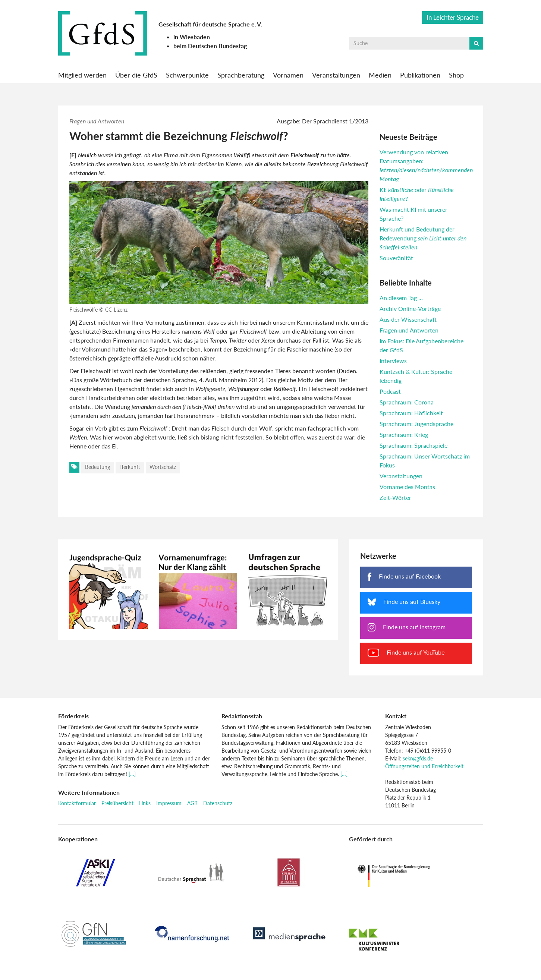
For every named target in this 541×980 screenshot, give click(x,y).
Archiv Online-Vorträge (410, 308)
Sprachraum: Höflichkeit (411, 413)
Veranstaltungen (336, 75)
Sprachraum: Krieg (404, 434)
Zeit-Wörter (395, 497)
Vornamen (288, 75)
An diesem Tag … (401, 298)
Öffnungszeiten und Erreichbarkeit (424, 766)
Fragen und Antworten (97, 121)
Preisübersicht (117, 803)
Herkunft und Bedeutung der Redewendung (423, 238)
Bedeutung (97, 467)
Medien (380, 75)
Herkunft (130, 467)
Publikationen (420, 75)
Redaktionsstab (242, 716)
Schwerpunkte (187, 75)
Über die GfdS (136, 75)
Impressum (169, 803)
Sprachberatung (241, 75)
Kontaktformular (77, 803)
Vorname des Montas (407, 487)
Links (145, 803)
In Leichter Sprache (453, 17)
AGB (192, 803)
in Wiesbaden (192, 37)
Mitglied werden (82, 75)
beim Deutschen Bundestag (210, 46)
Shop (456, 75)
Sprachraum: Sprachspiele (413, 445)
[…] (132, 774)
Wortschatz (163, 467)
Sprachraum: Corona (407, 402)
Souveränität (396, 258)
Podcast (390, 391)
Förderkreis (73, 716)
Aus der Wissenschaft (408, 319)
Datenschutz (218, 803)
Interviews (393, 361)
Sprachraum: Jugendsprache (416, 424)
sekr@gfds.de (418, 758)
